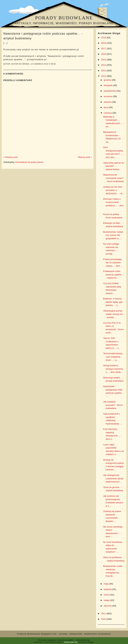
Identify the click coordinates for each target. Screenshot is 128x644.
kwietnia (108, 589)
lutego (107, 600)
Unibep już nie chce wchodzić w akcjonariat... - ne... (114, 190)
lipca (106, 107)
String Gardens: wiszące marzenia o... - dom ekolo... (113, 369)
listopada (108, 85)
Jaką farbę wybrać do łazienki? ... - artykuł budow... (114, 166)
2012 (104, 76)
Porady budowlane (64, 18)
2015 (104, 60)
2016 (104, 54)
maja (106, 584)
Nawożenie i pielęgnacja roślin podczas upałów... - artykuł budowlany (43, 36)
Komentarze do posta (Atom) (29, 162)
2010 (104, 619)
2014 (104, 65)
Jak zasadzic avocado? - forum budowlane (113, 405)
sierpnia (108, 102)
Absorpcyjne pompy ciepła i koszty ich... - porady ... (114, 314)
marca (107, 595)
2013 (104, 71)
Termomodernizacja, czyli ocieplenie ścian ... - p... (113, 357)
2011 (104, 613)
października (110, 91)
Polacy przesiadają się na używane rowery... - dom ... (113, 263)
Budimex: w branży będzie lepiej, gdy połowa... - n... (113, 302)
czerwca (108, 113)
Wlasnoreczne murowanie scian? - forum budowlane (113, 178)
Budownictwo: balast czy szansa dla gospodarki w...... (113, 235)
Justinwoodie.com (71, 642)
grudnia (108, 80)
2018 (104, 43)
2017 (104, 48)
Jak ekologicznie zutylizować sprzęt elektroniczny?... (113, 478)
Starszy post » (85, 157)
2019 (104, 38)
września (108, 96)
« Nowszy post (11, 157)
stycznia (108, 606)
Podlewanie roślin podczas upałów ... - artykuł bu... (113, 275)
